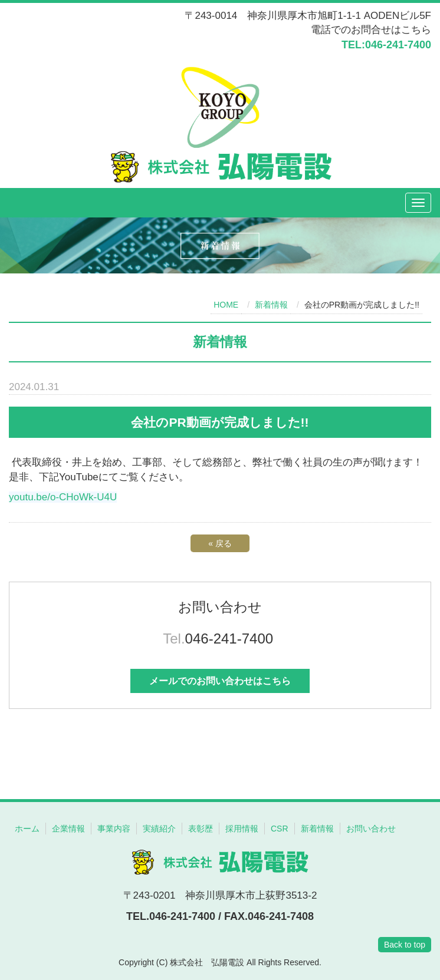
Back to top (405, 945)
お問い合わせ (371, 829)
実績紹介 (159, 829)
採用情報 (242, 829)
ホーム (27, 829)
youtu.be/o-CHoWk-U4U (63, 497)
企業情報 (68, 829)
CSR (280, 829)
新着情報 (271, 305)
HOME (226, 305)
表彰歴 (201, 829)
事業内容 (114, 829)
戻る (220, 543)
